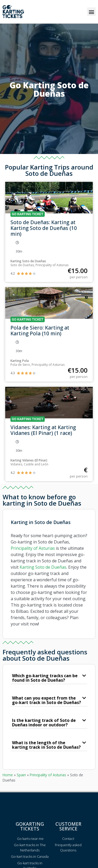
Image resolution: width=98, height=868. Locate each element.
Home (8, 775)
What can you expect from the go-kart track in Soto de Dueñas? (47, 700)
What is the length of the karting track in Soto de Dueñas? (46, 745)
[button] (91, 12)
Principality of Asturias (33, 548)
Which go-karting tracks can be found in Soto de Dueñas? (45, 678)
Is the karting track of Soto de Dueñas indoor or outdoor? (44, 723)
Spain (21, 775)
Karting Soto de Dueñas (43, 567)
